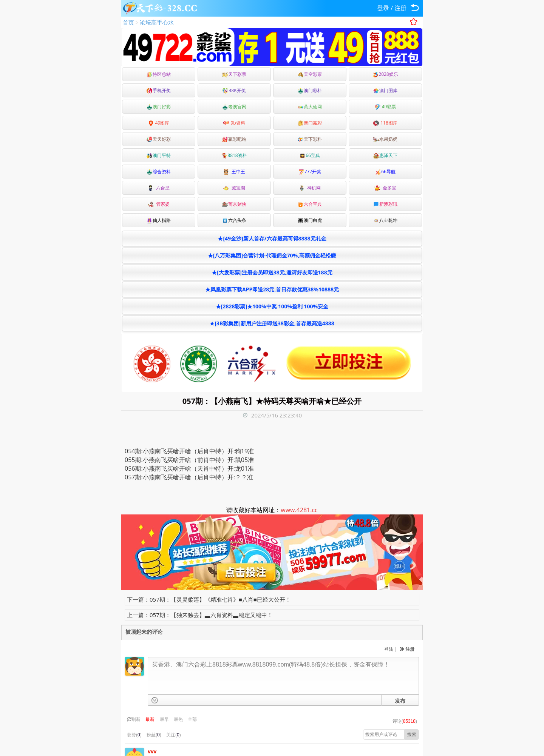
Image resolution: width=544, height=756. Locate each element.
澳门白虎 (310, 220)
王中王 (234, 172)
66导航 (385, 172)
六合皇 (159, 188)
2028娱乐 (385, 74)
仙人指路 (159, 220)
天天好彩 (159, 139)
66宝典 (310, 155)
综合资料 (159, 172)
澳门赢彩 (310, 123)
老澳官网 (234, 107)
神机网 (310, 188)
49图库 (159, 123)
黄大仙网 (310, 107)
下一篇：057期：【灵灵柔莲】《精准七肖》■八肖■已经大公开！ (209, 599)
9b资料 (234, 123)
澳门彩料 (310, 90)
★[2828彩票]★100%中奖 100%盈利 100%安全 (272, 306)
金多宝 (385, 188)
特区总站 (159, 74)
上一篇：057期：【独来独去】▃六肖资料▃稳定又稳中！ (200, 615)
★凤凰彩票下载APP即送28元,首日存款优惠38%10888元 (272, 289)
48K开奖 (234, 90)
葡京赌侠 (234, 204)
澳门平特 (159, 155)
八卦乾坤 (385, 220)
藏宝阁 (234, 188)
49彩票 (386, 107)
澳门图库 (385, 90)
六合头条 (234, 220)
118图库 (385, 123)
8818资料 (234, 155)
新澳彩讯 (385, 204)
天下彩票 (234, 74)
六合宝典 (310, 204)
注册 (400, 8)
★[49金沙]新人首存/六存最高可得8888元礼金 (272, 238)
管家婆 (159, 204)
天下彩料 (310, 139)
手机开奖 (159, 90)
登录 (383, 8)
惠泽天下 (385, 155)
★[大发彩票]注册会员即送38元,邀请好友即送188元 (272, 272)
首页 (128, 22)
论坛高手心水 (157, 22)
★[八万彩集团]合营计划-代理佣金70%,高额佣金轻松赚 (272, 255)
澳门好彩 (159, 107)
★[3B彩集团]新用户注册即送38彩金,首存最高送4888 (272, 323)
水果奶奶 (385, 139)
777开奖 (310, 172)
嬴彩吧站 (234, 139)
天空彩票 (310, 74)
